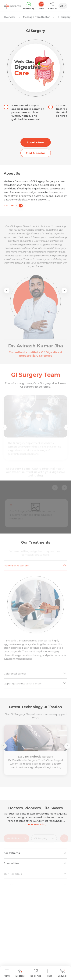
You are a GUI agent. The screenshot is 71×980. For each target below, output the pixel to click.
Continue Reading (36, 824)
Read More (13, 206)
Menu (7, 973)
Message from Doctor (36, 17)
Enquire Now (36, 142)
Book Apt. (36, 973)
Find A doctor (35, 153)
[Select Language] (63, 6)
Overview (10, 17)
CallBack (62, 973)
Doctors (20, 973)
